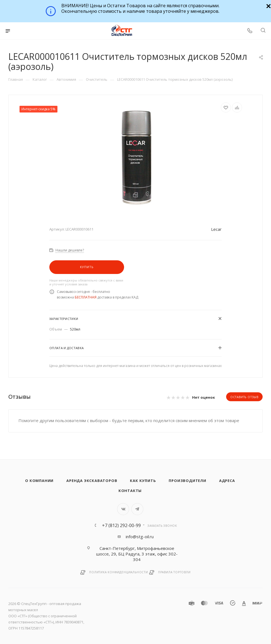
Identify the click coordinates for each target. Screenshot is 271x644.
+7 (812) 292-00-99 (121, 525)
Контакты (130, 491)
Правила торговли (174, 572)
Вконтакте (123, 509)
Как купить (143, 481)
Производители (187, 481)
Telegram (137, 509)
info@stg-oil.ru (140, 537)
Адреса (227, 481)
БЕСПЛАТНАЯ (86, 297)
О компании (39, 481)
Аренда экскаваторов (92, 481)
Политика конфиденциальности (119, 572)
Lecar (216, 229)
